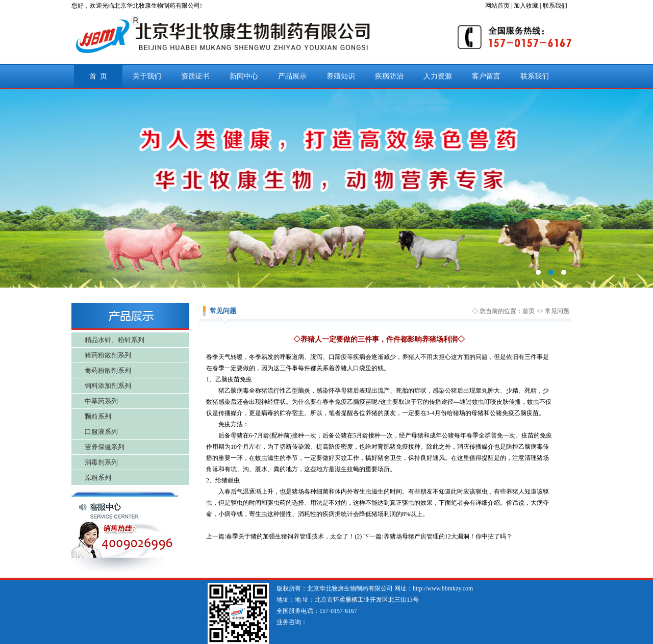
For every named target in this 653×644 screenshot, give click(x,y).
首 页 (98, 76)
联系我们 (535, 76)
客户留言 (486, 76)
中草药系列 (101, 401)
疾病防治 (389, 76)
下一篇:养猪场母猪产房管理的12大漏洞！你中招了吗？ (437, 536)
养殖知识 (341, 76)
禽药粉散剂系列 (108, 370)
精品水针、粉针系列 (115, 340)
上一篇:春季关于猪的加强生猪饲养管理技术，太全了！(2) (284, 536)
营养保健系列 (105, 447)
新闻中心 (244, 76)
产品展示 (292, 76)
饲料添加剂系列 (108, 386)
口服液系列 (101, 432)
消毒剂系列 (101, 462)
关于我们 (147, 76)
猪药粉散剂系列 (108, 355)
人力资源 (438, 76)
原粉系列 (98, 478)
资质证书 (195, 76)
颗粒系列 (98, 416)
